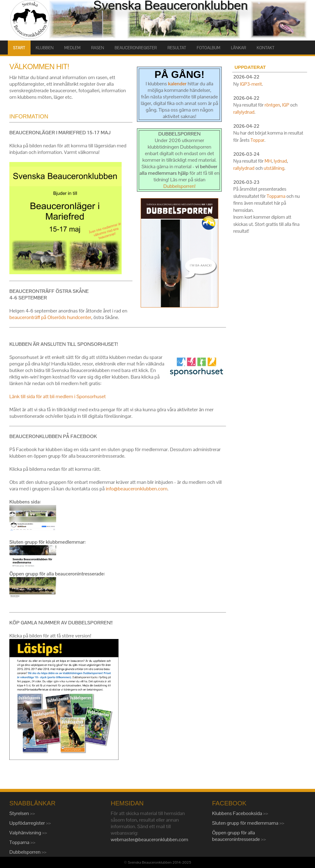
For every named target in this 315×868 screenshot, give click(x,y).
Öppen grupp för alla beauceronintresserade (237, 836)
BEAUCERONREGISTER (136, 48)
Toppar (257, 140)
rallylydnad (244, 112)
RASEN (97, 48)
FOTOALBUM (209, 48)
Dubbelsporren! (179, 186)
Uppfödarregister (28, 823)
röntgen (272, 105)
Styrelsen (20, 813)
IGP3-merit (251, 84)
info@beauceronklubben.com (137, 489)
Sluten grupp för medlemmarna (246, 823)
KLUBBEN (45, 48)
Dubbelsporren (25, 852)
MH (268, 161)
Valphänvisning (26, 833)
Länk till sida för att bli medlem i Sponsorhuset (58, 396)
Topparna (276, 196)
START (19, 48)
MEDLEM (72, 48)
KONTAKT (266, 48)
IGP (286, 105)
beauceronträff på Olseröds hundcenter (50, 317)
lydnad (280, 161)
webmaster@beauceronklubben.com (149, 839)
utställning (274, 168)
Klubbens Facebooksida (238, 813)
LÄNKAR (238, 48)
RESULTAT (177, 48)
